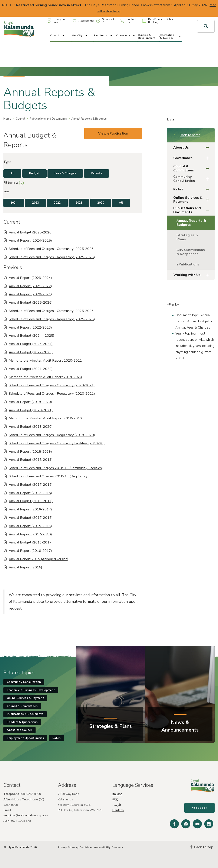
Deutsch (118, 810)
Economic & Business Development (31, 690)
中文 (115, 799)
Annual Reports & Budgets (191, 223)
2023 (36, 203)
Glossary (117, 847)
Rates (192, 189)
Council (58, 35)
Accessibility (83, 21)
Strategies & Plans (187, 237)
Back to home (187, 135)
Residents (103, 35)
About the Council (19, 730)
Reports (96, 173)
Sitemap (73, 847)
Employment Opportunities (25, 738)
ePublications (188, 264)
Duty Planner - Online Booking (158, 21)
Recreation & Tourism (171, 36)
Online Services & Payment (192, 200)
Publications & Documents (25, 714)
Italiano (117, 794)
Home (7, 119)
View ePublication (113, 133)
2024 (14, 203)
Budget (34, 173)
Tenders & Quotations (22, 722)
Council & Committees (192, 168)
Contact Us (128, 21)
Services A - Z (106, 21)
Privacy (62, 847)
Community (126, 35)
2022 (57, 203)
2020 (101, 203)
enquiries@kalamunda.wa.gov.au (26, 815)
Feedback (199, 808)
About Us (192, 148)
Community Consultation (192, 179)
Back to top (202, 847)
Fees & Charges (65, 173)
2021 (79, 203)
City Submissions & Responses (191, 252)
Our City (80, 35)
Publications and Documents (48, 119)
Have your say (57, 21)
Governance (192, 158)
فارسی (117, 805)
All (12, 173)
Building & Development (149, 36)
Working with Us (192, 275)
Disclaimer (86, 847)
